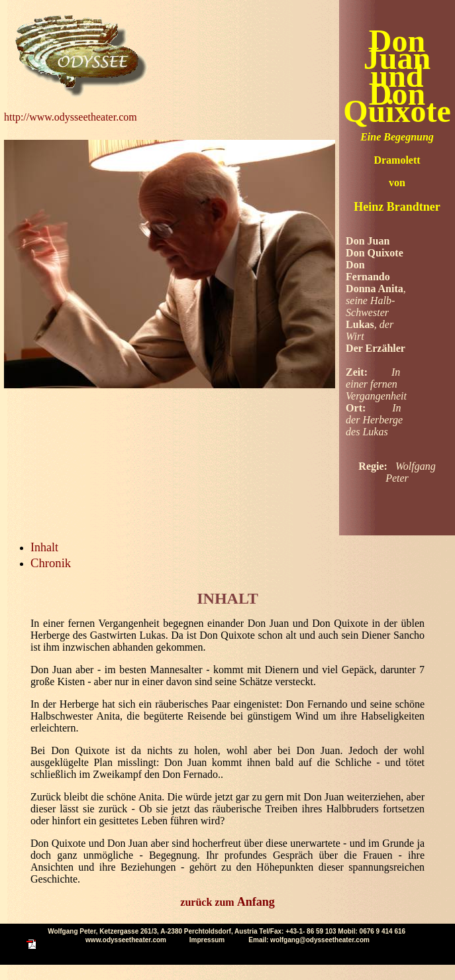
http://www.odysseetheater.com (71, 117)
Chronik (51, 563)
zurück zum (227, 902)
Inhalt (44, 547)
